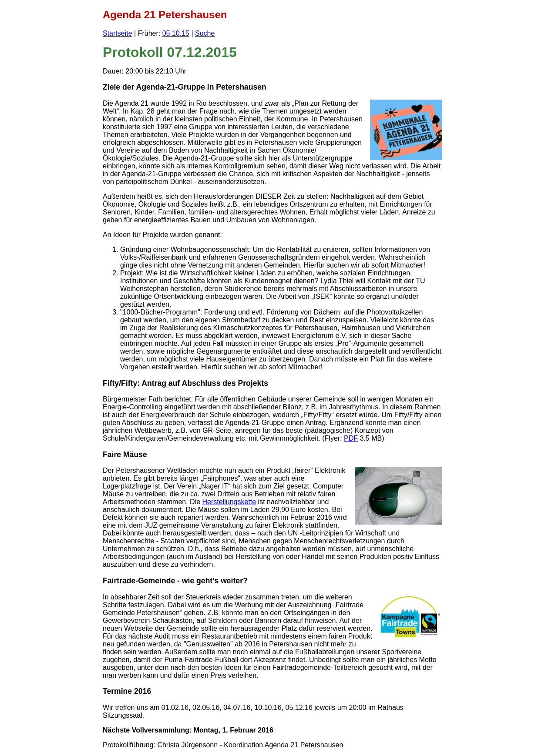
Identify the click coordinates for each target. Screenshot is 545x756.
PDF (351, 438)
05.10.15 (176, 33)
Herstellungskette (229, 502)
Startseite (118, 33)
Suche (205, 33)
